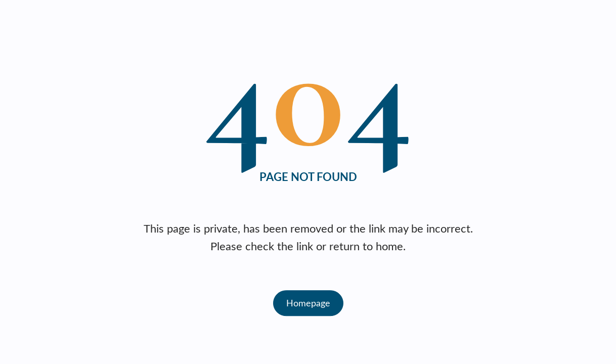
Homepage (308, 303)
